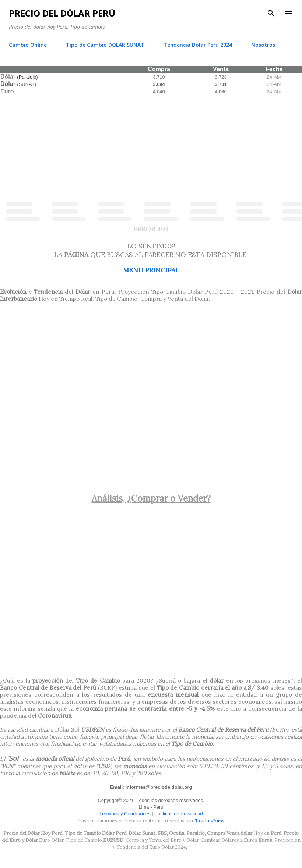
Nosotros (263, 45)
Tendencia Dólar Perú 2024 (198, 45)
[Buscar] (271, 13)
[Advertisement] (151, 147)
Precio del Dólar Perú (62, 13)
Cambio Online (28, 45)
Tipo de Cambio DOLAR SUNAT (105, 45)
